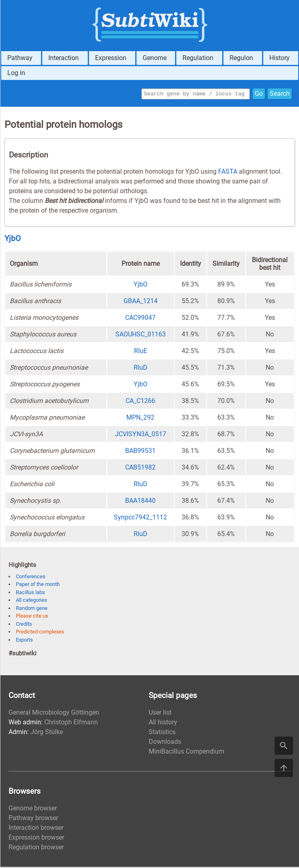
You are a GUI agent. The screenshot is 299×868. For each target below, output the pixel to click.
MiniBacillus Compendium (186, 753)
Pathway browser (33, 819)
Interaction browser (36, 829)
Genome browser (33, 809)
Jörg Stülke (47, 733)
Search (280, 94)
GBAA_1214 (141, 302)
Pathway (20, 58)
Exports (24, 641)
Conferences (31, 578)
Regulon (241, 58)
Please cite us (32, 617)
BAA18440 (140, 502)
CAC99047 (140, 319)
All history (163, 723)
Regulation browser (36, 848)
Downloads (165, 743)
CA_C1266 (140, 402)
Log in (16, 73)
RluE (141, 352)
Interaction (64, 58)
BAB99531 (140, 452)
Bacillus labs (30, 593)
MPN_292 (140, 419)
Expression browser (36, 839)
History (279, 58)
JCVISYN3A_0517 (141, 435)
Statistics (162, 733)
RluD (141, 369)
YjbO (13, 240)
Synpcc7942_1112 (140, 518)
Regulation (198, 58)
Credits (24, 625)
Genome (155, 58)
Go (259, 94)
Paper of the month (38, 585)
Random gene (32, 609)
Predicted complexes (40, 633)
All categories (31, 601)
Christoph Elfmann (71, 723)
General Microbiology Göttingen (54, 714)
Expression (111, 58)
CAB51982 (140, 468)
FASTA (228, 173)
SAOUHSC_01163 (141, 335)
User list (160, 714)
